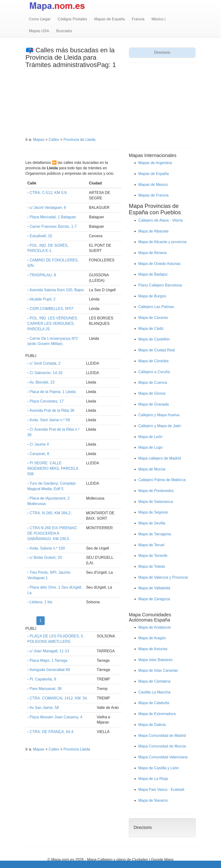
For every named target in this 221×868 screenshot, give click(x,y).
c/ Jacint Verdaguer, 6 (48, 208)
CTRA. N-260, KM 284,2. (51, 513)
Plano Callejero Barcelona (160, 285)
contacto (139, 865)
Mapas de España (110, 19)
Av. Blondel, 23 (42, 382)
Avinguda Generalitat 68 (50, 670)
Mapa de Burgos (152, 296)
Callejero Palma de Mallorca (162, 480)
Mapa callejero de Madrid (160, 458)
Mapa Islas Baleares (155, 660)
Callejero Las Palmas (156, 307)
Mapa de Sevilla (152, 523)
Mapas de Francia (153, 195)
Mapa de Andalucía (154, 627)
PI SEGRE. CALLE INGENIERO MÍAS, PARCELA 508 (53, 468)
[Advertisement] (74, 104)
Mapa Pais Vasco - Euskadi (161, 790)
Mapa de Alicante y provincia (162, 242)
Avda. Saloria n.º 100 (47, 548)
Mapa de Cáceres (153, 318)
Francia (138, 19)
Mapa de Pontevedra (156, 491)
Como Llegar (40, 19)
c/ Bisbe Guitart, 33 (46, 557)
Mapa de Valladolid (154, 588)
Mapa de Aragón (152, 638)
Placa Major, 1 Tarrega (48, 660)
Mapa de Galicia (152, 725)
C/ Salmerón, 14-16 (46, 373)
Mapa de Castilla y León (159, 768)
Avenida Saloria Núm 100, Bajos (56, 290)
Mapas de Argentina (155, 163)
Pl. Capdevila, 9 (43, 679)
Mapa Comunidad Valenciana (163, 757)
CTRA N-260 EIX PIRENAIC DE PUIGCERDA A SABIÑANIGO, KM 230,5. (52, 533)
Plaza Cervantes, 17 (47, 401)
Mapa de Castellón (154, 339)
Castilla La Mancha (154, 692)
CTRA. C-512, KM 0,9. (48, 193)
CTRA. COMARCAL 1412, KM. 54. (59, 698)
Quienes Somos (113, 865)
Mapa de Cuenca (153, 383)
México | (158, 19)
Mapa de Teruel (151, 545)
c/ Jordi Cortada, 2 (45, 363)
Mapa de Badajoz (153, 274)
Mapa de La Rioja (153, 779)
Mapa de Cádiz (151, 329)
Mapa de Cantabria (154, 681)
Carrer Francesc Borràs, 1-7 (53, 226)
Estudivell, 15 (41, 236)
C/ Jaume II (39, 444)
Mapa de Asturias (153, 649)
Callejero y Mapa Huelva (159, 415)
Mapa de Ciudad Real (157, 350)
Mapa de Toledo (152, 566)
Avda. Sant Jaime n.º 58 (50, 420)
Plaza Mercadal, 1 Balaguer (53, 217)
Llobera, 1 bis (41, 602)
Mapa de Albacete (153, 231)
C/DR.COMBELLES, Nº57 (51, 309)
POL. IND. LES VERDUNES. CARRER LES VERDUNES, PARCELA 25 (53, 324)
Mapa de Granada (154, 404)
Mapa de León (150, 437)
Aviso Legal (68, 865)
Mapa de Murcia (152, 469)
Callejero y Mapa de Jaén (160, 426)
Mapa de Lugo (150, 447)
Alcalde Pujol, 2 (42, 299)
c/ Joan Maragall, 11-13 (49, 651)
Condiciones (40, 865)
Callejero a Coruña (154, 372)
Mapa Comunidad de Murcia (162, 746)
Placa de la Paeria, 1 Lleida (53, 392)
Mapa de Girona (152, 393)
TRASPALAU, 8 (43, 275)
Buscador (64, 31)
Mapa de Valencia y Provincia (163, 577)
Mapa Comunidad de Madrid (162, 736)
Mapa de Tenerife (153, 556)
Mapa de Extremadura (157, 714)
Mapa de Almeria (152, 253)
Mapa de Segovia (153, 512)
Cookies (88, 865)
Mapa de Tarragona (155, 534)
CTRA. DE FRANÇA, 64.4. (52, 732)
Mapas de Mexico (153, 185)
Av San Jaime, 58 (44, 708)
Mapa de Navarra (153, 800)
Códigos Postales (72, 19)
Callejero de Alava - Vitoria (160, 220)
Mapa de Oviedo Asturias (159, 264)
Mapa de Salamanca (156, 502)
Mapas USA (39, 31)
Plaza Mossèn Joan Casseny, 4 (56, 717)
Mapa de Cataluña (154, 703)
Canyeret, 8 (39, 454)
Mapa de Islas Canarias (158, 670)
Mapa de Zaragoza (154, 599)
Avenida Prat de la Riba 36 (52, 410)
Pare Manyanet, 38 (45, 689)
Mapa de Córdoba (153, 361)
